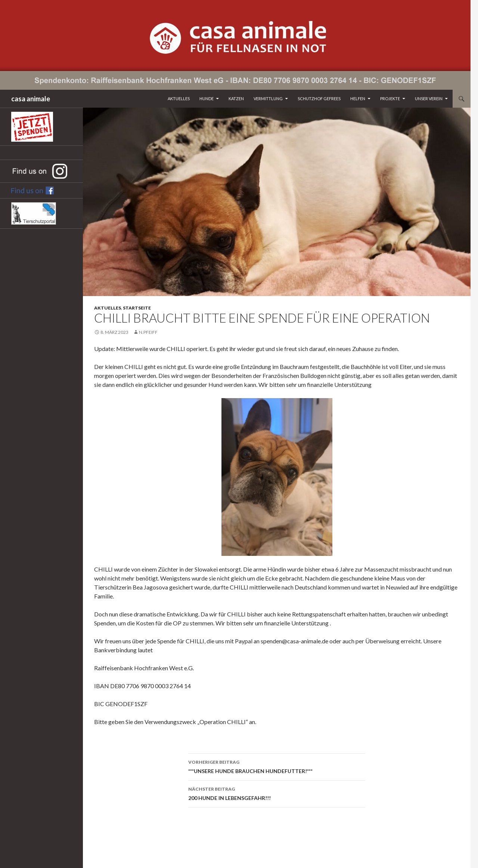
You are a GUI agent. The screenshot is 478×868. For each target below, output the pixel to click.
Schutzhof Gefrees (319, 99)
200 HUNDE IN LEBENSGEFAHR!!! (277, 793)
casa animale (31, 99)
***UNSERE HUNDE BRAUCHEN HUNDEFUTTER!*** (277, 766)
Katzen (236, 99)
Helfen (358, 99)
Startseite (137, 308)
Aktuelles (179, 99)
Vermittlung (268, 99)
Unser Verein (429, 99)
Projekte (390, 99)
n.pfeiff (148, 332)
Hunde (207, 99)
